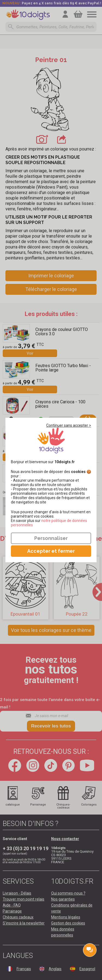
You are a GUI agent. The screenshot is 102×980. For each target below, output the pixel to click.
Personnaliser (51, 538)
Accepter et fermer (51, 551)
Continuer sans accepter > (69, 425)
